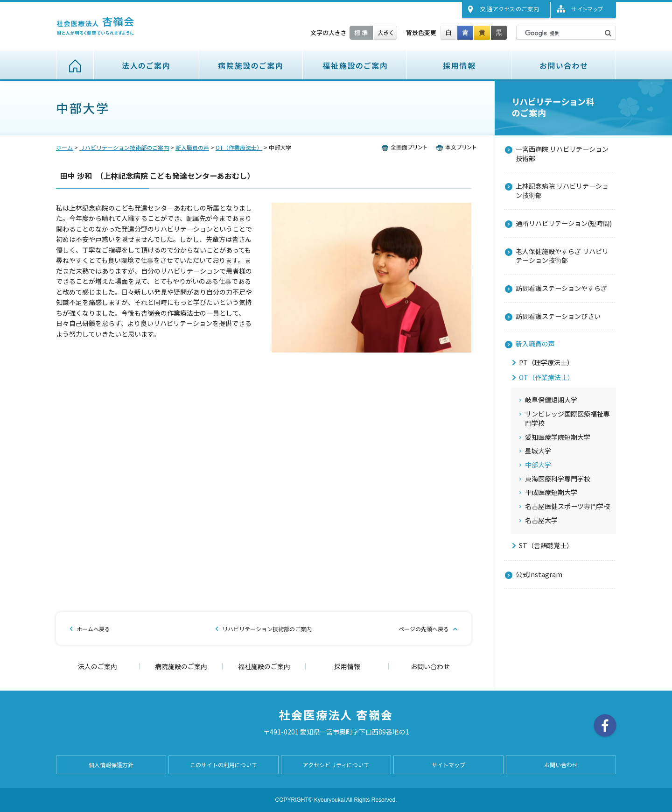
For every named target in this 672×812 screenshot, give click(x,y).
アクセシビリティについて (336, 765)
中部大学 (538, 465)
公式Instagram (539, 574)
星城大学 (538, 451)
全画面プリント (407, 148)
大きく (385, 33)
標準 (361, 33)
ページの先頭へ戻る (424, 629)
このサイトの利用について (224, 765)
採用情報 (459, 65)
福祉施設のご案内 (355, 65)
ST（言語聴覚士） (546, 546)
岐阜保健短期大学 (551, 400)
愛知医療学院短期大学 (558, 437)
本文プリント (454, 148)
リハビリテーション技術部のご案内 (124, 147)
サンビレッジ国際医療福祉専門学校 (567, 419)
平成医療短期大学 (551, 492)
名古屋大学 (541, 520)
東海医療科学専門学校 (558, 479)
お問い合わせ (564, 65)
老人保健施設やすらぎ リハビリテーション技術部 (562, 256)
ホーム (75, 65)
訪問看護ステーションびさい (558, 316)
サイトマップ (587, 9)
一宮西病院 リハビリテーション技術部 (562, 154)
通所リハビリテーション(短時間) (564, 223)
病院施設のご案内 (251, 65)
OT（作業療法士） (239, 147)
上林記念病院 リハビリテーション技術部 (562, 191)
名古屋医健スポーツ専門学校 (567, 506)
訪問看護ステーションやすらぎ (561, 288)
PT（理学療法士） (546, 363)
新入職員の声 (192, 147)
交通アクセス (510, 9)
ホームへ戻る (93, 629)
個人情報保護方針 (111, 765)
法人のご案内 (146, 65)
